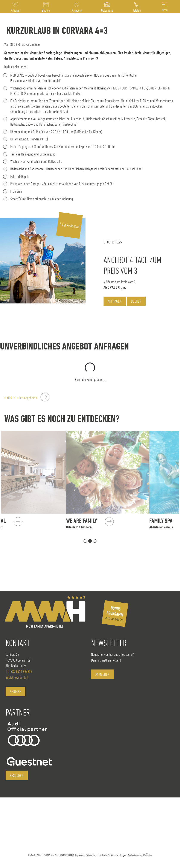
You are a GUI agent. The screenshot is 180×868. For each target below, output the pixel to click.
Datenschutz (91, 855)
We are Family (109, 523)
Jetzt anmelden (114, 614)
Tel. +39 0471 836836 (19, 672)
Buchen (46, 10)
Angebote (77, 10)
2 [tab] (90, 541)
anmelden (102, 674)
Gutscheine (107, 10)
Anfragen (15, 10)
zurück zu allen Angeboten (21, 398)
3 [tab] (95, 541)
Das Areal (16, 523)
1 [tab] (85, 541)
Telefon (137, 10)
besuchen (17, 775)
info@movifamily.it (17, 677)
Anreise (15, 692)
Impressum (80, 855)
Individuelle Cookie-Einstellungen (112, 855)
